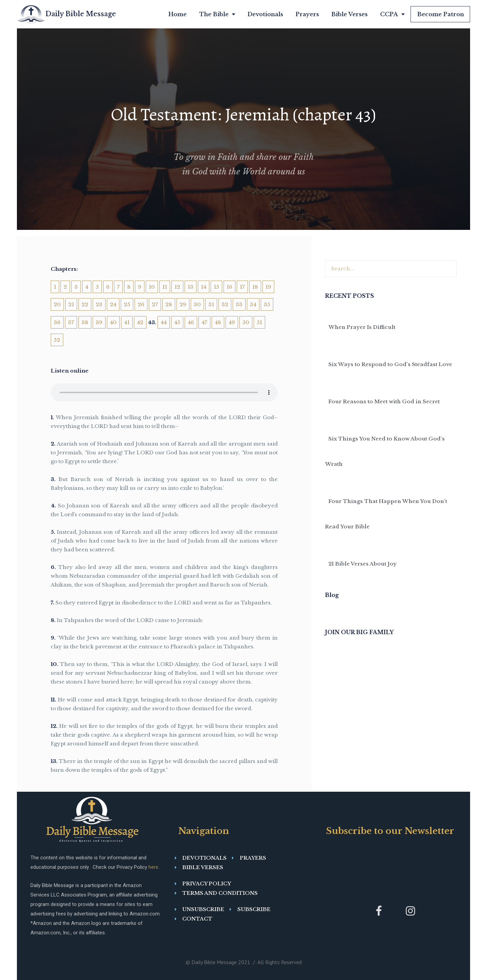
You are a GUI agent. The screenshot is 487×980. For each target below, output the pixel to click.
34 (253, 304)
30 (197, 304)
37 (71, 322)
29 (183, 304)
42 (140, 322)
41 (127, 322)
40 (113, 322)
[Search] (448, 269)
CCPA (392, 14)
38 (85, 322)
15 (216, 287)
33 (239, 304)
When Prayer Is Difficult (362, 327)
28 (169, 304)
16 (229, 287)
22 (85, 304)
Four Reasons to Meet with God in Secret (384, 401)
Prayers (307, 14)
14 (204, 287)
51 (259, 322)
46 (191, 322)
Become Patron (441, 14)
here (153, 867)
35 (267, 304)
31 (211, 304)
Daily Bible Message (81, 14)
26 (141, 304)
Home (178, 14)
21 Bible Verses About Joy (363, 564)
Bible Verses (350, 14)
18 (255, 287)
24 (113, 304)
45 (177, 322)
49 (232, 322)
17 (242, 287)
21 (71, 304)
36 (57, 322)
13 (191, 287)
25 (127, 304)
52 (57, 340)
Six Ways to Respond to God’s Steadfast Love (390, 364)
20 (57, 304)
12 (177, 287)
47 (204, 322)
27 (155, 304)
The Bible (217, 14)
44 (164, 322)
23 (99, 304)
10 (152, 287)
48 (218, 322)
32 (225, 304)
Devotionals (265, 14)
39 (99, 322)
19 (268, 287)
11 (165, 287)
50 (246, 322)
